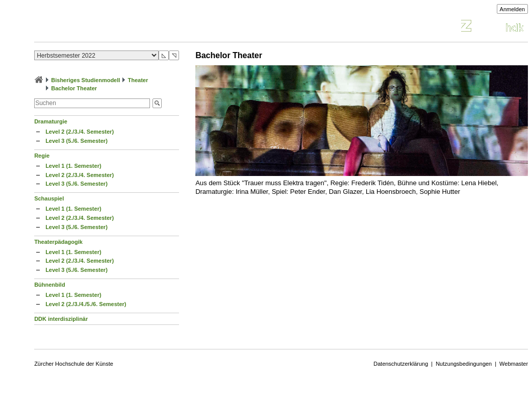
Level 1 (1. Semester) (73, 166)
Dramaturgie (51, 121)
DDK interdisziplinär (61, 319)
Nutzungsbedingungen (464, 364)
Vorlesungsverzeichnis (109, 27)
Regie (42, 156)
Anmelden (513, 9)
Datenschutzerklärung (401, 364)
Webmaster (514, 364)
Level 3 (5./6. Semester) (77, 141)
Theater (138, 80)
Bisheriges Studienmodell (85, 80)
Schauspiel (49, 198)
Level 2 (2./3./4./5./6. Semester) (86, 304)
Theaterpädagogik (58, 242)
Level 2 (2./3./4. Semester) (80, 132)
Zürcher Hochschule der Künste (74, 364)
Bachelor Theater (74, 88)
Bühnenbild (50, 285)
